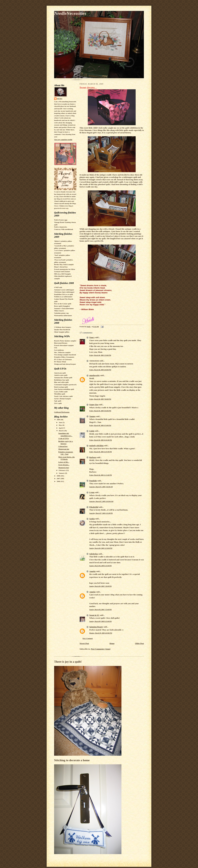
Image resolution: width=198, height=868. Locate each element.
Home (112, 643)
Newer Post (84, 643)
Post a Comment (88, 638)
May (61, 425)
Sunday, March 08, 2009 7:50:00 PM (100, 586)
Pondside (93, 481)
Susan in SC (94, 615)
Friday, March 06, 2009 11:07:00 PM (100, 452)
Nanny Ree (94, 405)
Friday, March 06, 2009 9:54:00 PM (100, 425)
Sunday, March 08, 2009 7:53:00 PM (100, 610)
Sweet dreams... (64, 465)
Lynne (92, 492)
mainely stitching (96, 446)
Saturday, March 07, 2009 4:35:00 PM (101, 513)
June (61, 422)
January (62, 473)
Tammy (92, 416)
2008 (59, 476)
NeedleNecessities (70, 13)
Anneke (92, 571)
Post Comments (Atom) (101, 649)
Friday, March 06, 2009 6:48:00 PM (100, 370)
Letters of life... (64, 462)
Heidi (60, 99)
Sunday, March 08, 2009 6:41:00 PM (100, 566)
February (62, 470)
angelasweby (95, 375)
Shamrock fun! (64, 468)
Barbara (93, 457)
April (61, 428)
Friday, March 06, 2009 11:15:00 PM (100, 475)
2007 (59, 478)
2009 (59, 420)
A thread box (63, 446)
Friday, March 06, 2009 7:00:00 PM (100, 399)
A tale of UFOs (64, 438)
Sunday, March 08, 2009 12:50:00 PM (101, 548)
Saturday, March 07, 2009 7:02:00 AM (101, 487)
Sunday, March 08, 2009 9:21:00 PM (100, 621)
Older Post (139, 643)
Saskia (92, 519)
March (61, 431)
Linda (92, 431)
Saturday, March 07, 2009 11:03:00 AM (101, 501)
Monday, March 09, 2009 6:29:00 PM (101, 633)
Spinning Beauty (96, 627)
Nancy (92, 337)
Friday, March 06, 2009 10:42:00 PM (101, 440)
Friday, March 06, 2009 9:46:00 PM (100, 411)
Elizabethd (94, 507)
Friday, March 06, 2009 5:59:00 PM (100, 355)
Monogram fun (64, 449)
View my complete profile (63, 140)
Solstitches (94, 554)
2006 (59, 481)
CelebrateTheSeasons (62, 412)
